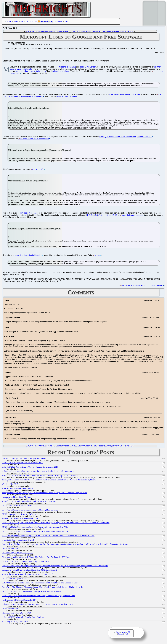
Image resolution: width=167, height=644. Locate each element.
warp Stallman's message (133, 216)
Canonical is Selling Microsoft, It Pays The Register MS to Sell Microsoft (29, 571)
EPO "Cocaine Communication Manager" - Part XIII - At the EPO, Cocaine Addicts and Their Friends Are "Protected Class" (48, 536)
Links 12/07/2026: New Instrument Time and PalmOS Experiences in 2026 (30, 468)
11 (110, 216)
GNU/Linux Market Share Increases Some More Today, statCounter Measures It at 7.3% (35, 528)
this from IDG (38, 170)
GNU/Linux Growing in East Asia (15, 579)
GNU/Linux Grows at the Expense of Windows (19, 515)
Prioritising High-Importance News (15, 622)
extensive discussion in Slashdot (28, 256)
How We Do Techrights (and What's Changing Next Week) (24, 459)
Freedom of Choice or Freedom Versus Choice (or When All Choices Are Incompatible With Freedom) (40, 476)
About (16, 21)
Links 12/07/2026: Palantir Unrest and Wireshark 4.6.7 (22, 463)
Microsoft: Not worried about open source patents (143, 286)
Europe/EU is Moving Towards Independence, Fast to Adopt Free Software (30, 510)
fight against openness (29, 213)
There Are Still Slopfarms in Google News (18, 489)
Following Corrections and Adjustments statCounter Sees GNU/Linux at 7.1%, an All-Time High (38, 605)
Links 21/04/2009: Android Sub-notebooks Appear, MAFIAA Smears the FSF (102, 32)
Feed (66, 21)
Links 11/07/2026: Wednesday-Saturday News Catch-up (23, 618)
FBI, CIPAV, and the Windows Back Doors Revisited (48, 32)
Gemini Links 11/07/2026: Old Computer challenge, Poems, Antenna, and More (32, 592)
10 (107, 216)
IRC (22, 21)
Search (60, 21)
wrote (97, 256)
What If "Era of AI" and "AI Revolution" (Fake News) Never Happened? (29, 502)
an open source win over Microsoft (35, 139)
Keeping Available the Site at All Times (17, 498)
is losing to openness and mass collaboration (118, 137)
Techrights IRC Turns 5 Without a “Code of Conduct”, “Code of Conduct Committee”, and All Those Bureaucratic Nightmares (49, 480)
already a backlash (61, 72)
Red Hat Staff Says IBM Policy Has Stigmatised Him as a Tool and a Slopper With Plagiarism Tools (39, 472)
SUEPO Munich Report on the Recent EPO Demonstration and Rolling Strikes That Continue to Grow (40, 583)
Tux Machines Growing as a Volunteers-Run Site (20, 519)
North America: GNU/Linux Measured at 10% (19, 601)
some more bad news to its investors (31, 72)
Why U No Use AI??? (10, 485)
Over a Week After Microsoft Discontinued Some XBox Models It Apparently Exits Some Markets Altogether (43, 588)
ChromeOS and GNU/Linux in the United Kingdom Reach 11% (26, 562)
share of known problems (67, 97)
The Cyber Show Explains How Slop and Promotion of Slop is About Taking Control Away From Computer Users (44, 493)
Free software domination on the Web (125, 95)
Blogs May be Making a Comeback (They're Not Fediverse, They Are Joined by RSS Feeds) (36, 558)
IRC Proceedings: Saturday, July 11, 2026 (17, 553)
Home (9, 21)
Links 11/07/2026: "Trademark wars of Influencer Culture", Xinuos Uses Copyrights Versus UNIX (39, 596)
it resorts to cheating (67, 67)
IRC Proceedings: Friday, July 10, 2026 (17, 613)
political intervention (88, 67)
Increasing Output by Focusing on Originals (18, 540)
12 (113, 216)
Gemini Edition (32, 21)
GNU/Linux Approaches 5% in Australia (17, 506)
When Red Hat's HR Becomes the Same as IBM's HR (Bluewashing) (27, 575)
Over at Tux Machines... (11, 549)
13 (116, 216)
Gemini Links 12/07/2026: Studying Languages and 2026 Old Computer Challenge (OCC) (35, 532)
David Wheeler (145, 137)
